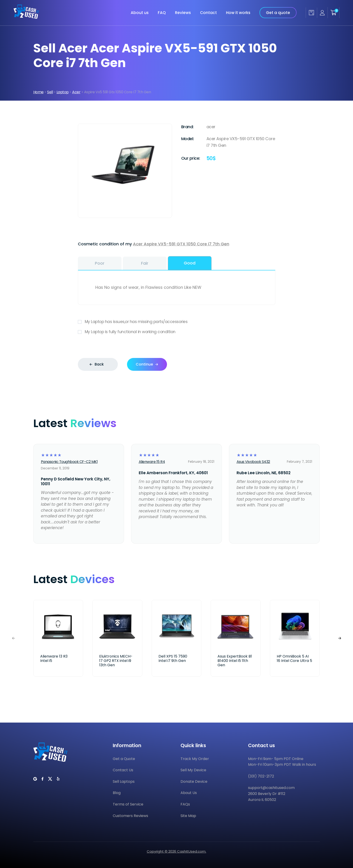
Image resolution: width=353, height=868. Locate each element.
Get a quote (278, 13)
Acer (76, 92)
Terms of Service (128, 804)
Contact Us (123, 770)
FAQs (185, 804)
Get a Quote (124, 759)
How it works (238, 13)
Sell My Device (193, 770)
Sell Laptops (124, 781)
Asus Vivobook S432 (253, 462)
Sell (50, 92)
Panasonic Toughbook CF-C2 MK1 (69, 462)
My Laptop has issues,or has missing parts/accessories (177, 322)
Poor (100, 263)
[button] (340, 638)
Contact (208, 13)
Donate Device (194, 781)
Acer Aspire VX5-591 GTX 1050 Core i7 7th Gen (181, 244)
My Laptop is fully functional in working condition (177, 332)
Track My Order (195, 759)
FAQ (162, 13)
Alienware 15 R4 (152, 462)
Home (38, 92)
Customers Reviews (130, 816)
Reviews (183, 13)
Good (190, 263)
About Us (189, 793)
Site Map (188, 816)
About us (140, 13)
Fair (145, 263)
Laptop (63, 92)
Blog (117, 793)
